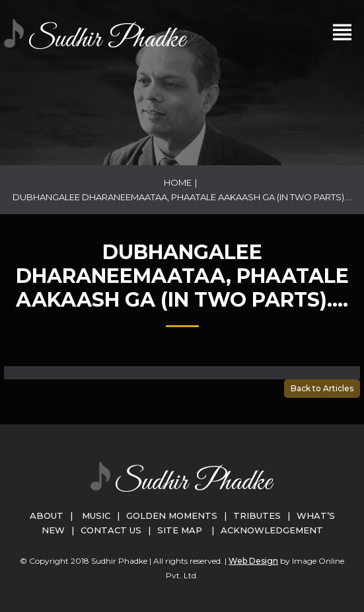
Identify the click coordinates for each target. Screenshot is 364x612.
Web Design (253, 561)
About (47, 516)
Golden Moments (172, 516)
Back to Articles (322, 388)
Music (96, 516)
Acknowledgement (272, 530)
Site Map (180, 530)
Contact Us (111, 530)
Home (178, 182)
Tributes (257, 516)
